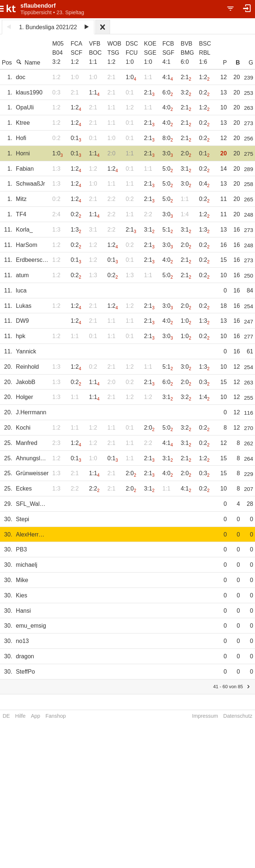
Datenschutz (238, 716)
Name (28, 62)
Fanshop (56, 716)
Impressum (205, 716)
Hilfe (21, 716)
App (36, 716)
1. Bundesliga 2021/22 (48, 27)
